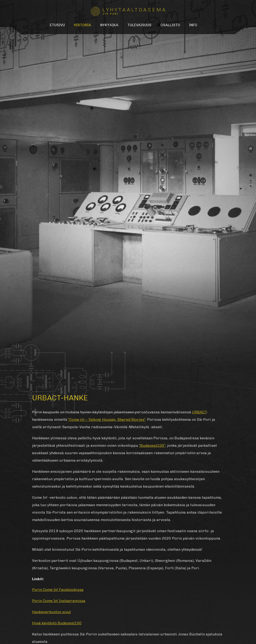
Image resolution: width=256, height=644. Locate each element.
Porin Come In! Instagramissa (59, 601)
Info (193, 25)
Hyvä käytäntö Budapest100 (57, 623)
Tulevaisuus (139, 25)
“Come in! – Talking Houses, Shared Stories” (107, 419)
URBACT (199, 412)
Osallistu (170, 25)
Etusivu (57, 25)
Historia (83, 25)
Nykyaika (109, 25)
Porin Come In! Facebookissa (58, 590)
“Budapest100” (152, 445)
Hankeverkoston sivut (52, 612)
